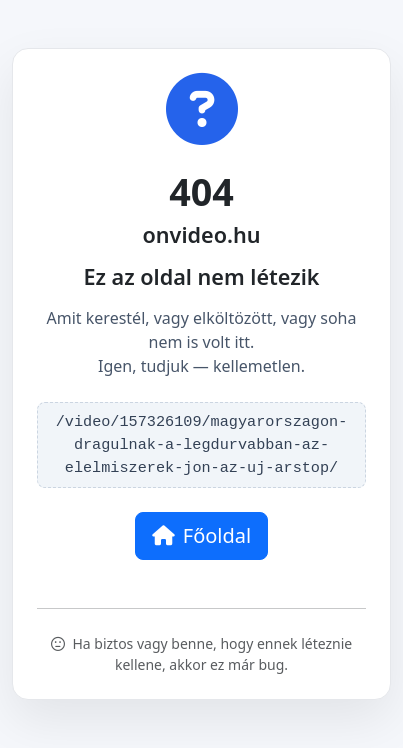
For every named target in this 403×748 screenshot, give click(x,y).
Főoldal (201, 535)
